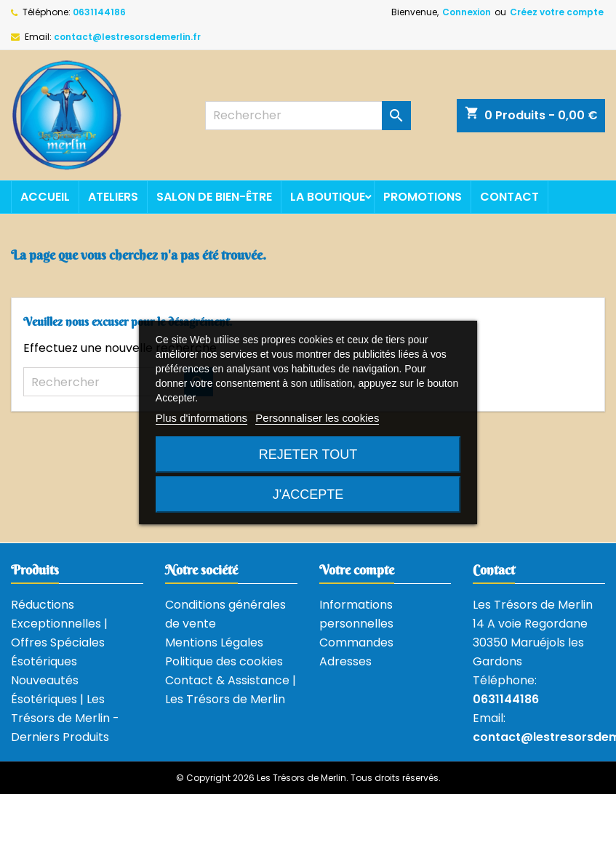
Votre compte (357, 570)
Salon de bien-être (214, 197)
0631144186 (99, 12)
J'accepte (308, 494)
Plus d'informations (201, 418)
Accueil (45, 197)
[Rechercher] (308, 116)
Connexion (467, 12)
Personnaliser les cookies (317, 418)
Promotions (423, 197)
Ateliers (113, 197)
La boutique (328, 197)
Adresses (345, 661)
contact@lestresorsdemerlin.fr (127, 37)
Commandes (356, 642)
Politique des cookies (224, 661)
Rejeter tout (308, 454)
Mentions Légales (214, 642)
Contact (509, 197)
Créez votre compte (557, 12)
